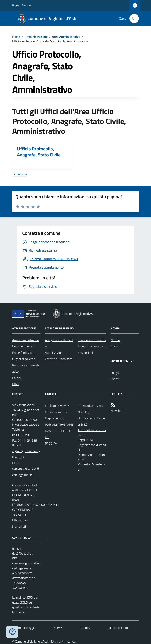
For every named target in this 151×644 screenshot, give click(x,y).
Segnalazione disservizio (92, 447)
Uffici (15, 384)
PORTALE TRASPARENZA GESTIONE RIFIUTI (59, 431)
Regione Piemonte (23, 5)
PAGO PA (51, 443)
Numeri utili (20, 526)
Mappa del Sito (118, 628)
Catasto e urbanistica (59, 359)
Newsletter (118, 411)
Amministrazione (36, 37)
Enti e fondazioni (23, 353)
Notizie (115, 340)
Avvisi (115, 346)
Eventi (115, 379)
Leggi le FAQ (86, 440)
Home (16, 37)
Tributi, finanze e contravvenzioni (92, 349)
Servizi (58, 628)
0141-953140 (22, 435)
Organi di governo (24, 359)
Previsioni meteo (56, 412)
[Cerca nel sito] (133, 18)
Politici (16, 378)
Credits (85, 628)
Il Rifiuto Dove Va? (57, 406)
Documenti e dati (23, 346)
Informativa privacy (90, 406)
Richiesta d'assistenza (91, 467)
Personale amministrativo (26, 368)
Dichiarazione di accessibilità (91, 421)
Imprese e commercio (92, 340)
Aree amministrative (25, 340)
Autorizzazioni (54, 353)
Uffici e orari (20, 520)
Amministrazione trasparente (92, 432)
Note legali (85, 412)
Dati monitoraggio (24, 628)
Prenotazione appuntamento (92, 457)
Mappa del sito (55, 418)
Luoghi (115, 373)
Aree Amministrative (66, 37)
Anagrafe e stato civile (59, 343)
